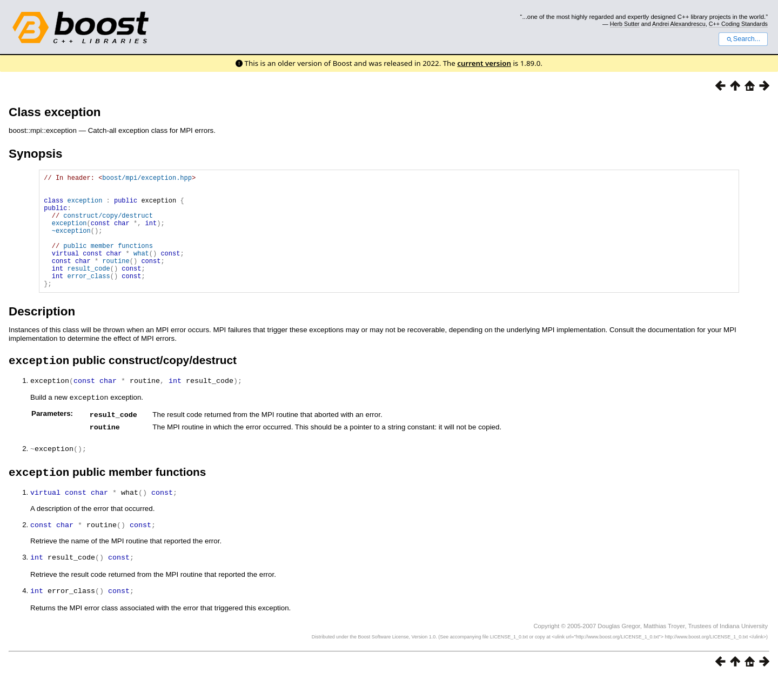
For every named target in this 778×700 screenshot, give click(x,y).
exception (85, 207)
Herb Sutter (625, 24)
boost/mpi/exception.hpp (147, 179)
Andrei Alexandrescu (679, 24)
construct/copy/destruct (108, 225)
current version (484, 63)
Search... (743, 39)
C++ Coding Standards (738, 24)
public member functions (108, 262)
